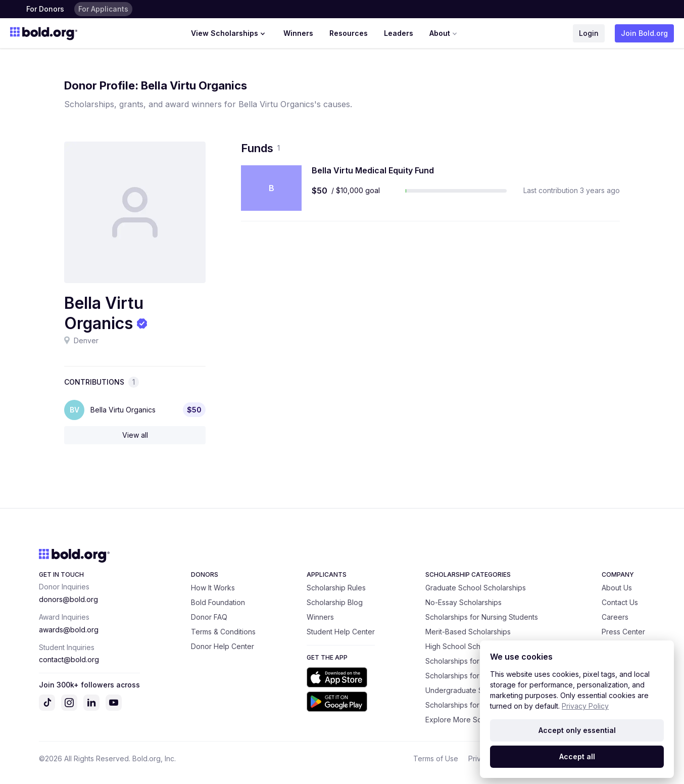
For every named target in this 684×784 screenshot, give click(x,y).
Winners (298, 33)
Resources (349, 33)
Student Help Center (341, 632)
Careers (615, 617)
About (444, 33)
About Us (617, 588)
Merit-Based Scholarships (468, 632)
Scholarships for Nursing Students (482, 617)
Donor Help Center (223, 646)
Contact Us (620, 602)
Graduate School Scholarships (476, 588)
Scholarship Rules (336, 588)
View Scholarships (229, 33)
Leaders (399, 33)
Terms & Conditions (223, 632)
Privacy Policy (585, 706)
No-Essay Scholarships (463, 602)
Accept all (577, 756)
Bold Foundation (218, 602)
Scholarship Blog (335, 602)
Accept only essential (577, 730)
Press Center (623, 632)
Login (589, 33)
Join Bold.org (644, 33)
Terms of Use (436, 758)
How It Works (213, 588)
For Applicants (103, 9)
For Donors (45, 9)
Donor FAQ (209, 617)
